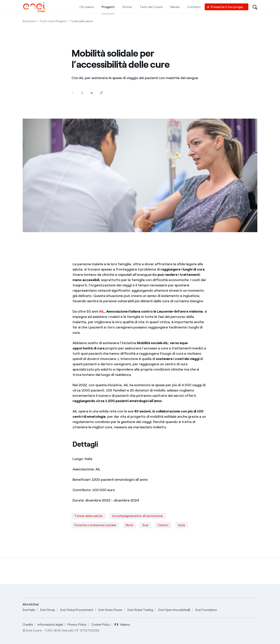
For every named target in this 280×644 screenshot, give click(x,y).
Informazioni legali (50, 625)
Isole (182, 525)
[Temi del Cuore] (151, 7)
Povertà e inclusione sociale (95, 525)
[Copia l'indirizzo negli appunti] (101, 93)
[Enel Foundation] (206, 610)
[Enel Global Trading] (140, 610)
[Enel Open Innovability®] (174, 610)
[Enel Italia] (29, 610)
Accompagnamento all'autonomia (137, 516)
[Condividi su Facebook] (72, 93)
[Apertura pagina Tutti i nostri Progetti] (53, 21)
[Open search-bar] (255, 7)
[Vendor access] (227, 7)
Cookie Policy (101, 625)
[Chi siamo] (87, 7)
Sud (145, 525)
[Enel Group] (48, 610)
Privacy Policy (77, 625)
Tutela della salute (89, 516)
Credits (28, 625)
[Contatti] (194, 7)
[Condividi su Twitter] (82, 93)
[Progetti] (108, 7)
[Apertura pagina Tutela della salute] (81, 21)
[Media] (175, 7)
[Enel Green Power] (110, 610)
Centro (163, 525)
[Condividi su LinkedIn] (92, 93)
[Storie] (127, 7)
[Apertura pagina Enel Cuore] (29, 21)
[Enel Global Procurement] (77, 610)
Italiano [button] (122, 625)
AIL (102, 311)
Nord (129, 525)
